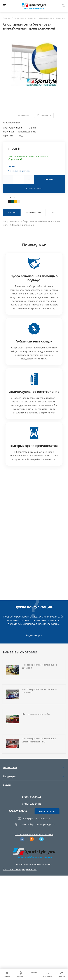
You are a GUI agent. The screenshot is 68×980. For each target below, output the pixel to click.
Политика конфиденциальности (20, 869)
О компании (10, 767)
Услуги (7, 785)
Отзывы (11, 167)
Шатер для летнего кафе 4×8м (36, 714)
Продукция (9, 776)
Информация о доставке (19, 171)
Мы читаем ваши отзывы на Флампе (34, 834)
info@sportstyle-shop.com (37, 818)
